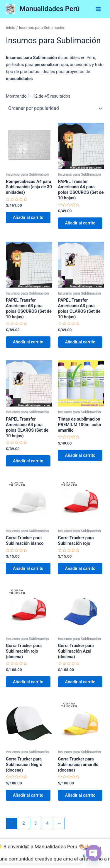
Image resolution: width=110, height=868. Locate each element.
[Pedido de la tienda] (55, 108)
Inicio (11, 28)
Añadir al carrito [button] (28, 217)
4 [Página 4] (48, 823)
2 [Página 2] (24, 823)
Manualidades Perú (50, 9)
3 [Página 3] (35, 823)
